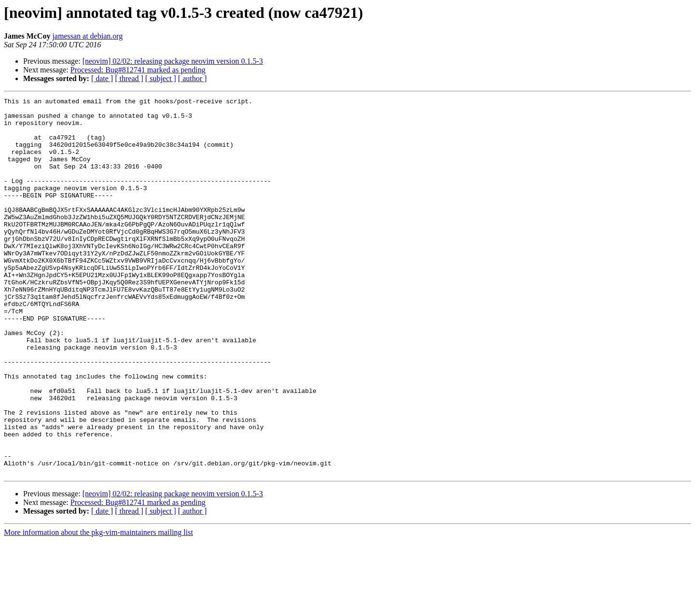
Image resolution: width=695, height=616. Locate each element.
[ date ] (102, 78)
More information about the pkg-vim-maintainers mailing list (98, 608)
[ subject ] (161, 78)
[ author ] (193, 78)
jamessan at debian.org (87, 36)
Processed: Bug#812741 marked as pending (138, 70)
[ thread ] (129, 78)
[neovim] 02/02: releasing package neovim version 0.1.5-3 (173, 61)
